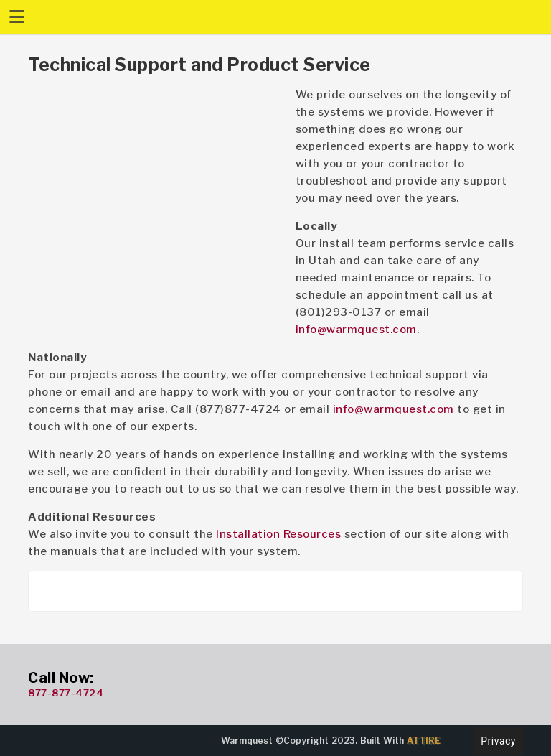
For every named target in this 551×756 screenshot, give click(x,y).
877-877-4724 (66, 693)
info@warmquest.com (356, 330)
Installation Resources (278, 534)
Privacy (498, 741)
